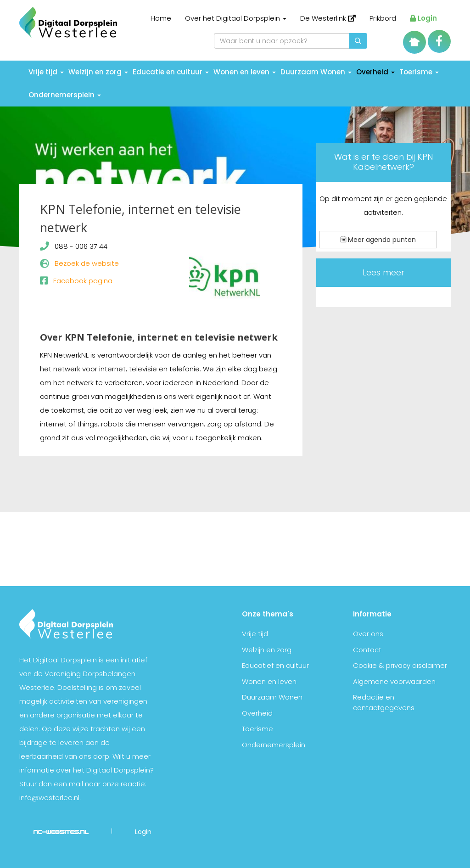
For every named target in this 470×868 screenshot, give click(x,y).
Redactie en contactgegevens (384, 702)
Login (423, 18)
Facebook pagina (83, 281)
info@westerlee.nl (49, 798)
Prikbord (383, 18)
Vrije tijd (46, 72)
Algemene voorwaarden (394, 681)
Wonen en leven (245, 72)
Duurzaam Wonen (316, 72)
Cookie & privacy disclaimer (400, 665)
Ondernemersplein (65, 95)
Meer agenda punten (378, 240)
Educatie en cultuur (171, 72)
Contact (367, 650)
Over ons (368, 634)
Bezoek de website (87, 263)
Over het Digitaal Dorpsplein (236, 18)
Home (161, 18)
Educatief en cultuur (275, 665)
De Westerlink (328, 18)
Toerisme (419, 72)
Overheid (375, 72)
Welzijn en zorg (98, 72)
